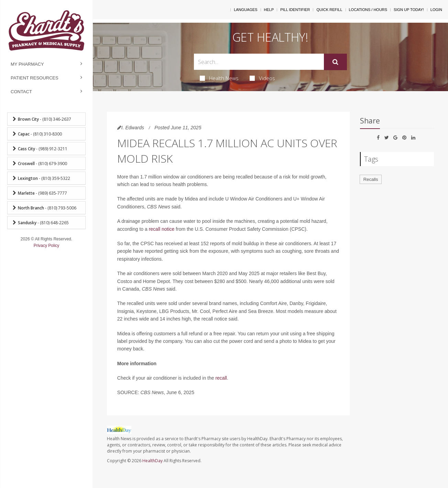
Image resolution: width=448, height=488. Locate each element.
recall (221, 378)
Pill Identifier (295, 10)
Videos (262, 78)
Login (436, 10)
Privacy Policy (47, 246)
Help (269, 10)
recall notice (162, 229)
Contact (21, 92)
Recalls (371, 179)
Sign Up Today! (409, 10)
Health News (219, 78)
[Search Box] (259, 62)
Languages (245, 10)
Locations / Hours (368, 10)
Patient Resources (35, 78)
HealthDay (152, 461)
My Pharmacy (27, 64)
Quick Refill (329, 10)
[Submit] (335, 62)
